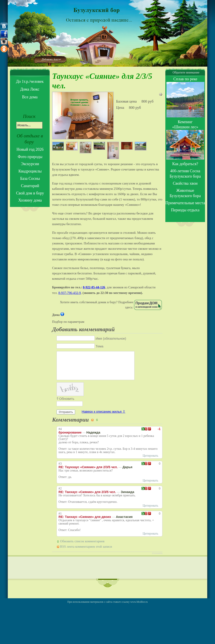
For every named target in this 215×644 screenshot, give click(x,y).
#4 (60, 434)
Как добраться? (185, 164)
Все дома (30, 97)
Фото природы (30, 157)
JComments (157, 559)
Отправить (66, 417)
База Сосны (30, 178)
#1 (60, 519)
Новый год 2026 (30, 149)
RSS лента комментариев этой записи (86, 552)
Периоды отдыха (185, 210)
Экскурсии (30, 164)
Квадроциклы (30, 171)
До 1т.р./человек (30, 81)
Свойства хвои (185, 183)
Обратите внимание (185, 72)
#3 (60, 469)
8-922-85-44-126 (94, 287)
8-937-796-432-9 (70, 293)
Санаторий (30, 186)
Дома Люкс (30, 89)
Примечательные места (185, 203)
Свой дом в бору (30, 193)
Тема (99, 346)
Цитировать (150, 461)
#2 (60, 494)
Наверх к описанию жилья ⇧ (104, 417)
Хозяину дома (30, 200)
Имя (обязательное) (111, 339)
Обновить (67, 404)
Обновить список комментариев (82, 547)
